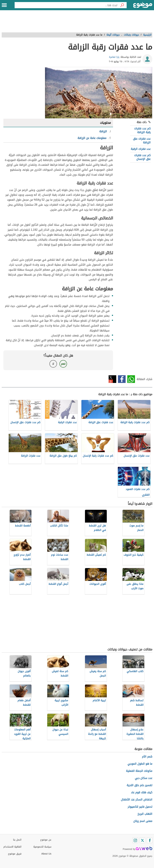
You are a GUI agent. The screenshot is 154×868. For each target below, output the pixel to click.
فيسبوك (122, 379)
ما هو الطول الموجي (140, 764)
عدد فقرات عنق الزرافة (142, 141)
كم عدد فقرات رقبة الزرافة (142, 130)
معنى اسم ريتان (143, 821)
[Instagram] (135, 840)
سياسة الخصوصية (42, 847)
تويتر (112, 379)
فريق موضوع (15, 854)
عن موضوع (46, 840)
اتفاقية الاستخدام (12, 847)
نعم (63, 364)
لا (53, 364)
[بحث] (122, 5)
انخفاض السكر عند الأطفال (137, 800)
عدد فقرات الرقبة (141, 149)
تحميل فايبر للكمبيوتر (140, 807)
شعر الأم (147, 757)
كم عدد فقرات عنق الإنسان (142, 157)
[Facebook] (150, 840)
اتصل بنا (17, 840)
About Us (46, 854)
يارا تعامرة (114, 57)
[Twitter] (142, 840)
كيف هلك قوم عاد (142, 792)
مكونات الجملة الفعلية (139, 771)
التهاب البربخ (145, 814)
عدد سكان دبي (144, 778)
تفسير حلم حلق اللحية (139, 785)
